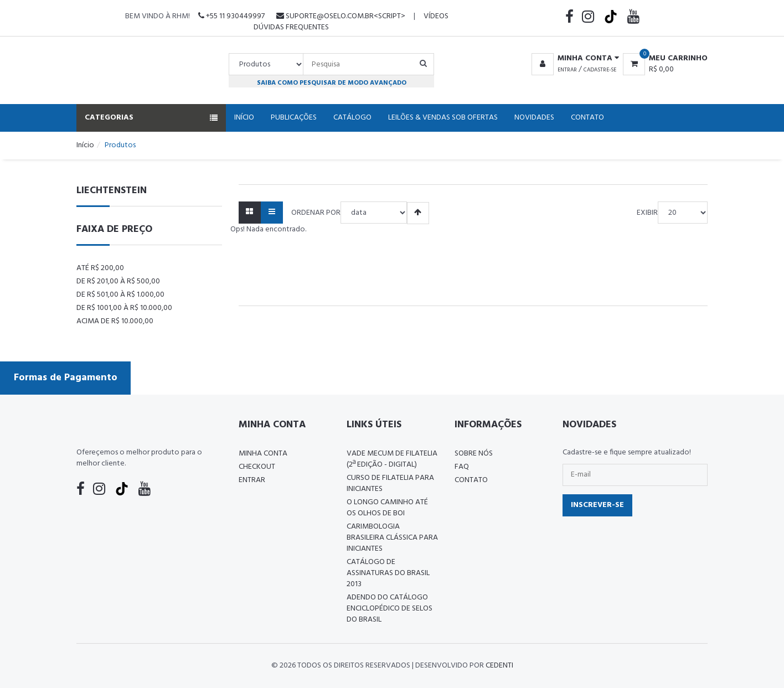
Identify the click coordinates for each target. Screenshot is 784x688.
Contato (587, 118)
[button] (573, 59)
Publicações (294, 118)
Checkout (257, 467)
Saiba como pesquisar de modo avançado (332, 83)
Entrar (567, 70)
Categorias (151, 118)
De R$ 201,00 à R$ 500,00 (118, 281)
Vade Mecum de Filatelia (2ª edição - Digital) (392, 459)
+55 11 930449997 (231, 16)
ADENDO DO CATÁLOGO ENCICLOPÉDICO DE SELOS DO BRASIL (390, 609)
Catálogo (352, 118)
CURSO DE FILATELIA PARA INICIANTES (390, 483)
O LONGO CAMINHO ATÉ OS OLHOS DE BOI (387, 508)
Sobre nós (474, 454)
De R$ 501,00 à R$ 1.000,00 (120, 295)
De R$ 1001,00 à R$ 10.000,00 (124, 308)
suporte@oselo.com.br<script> (341, 16)
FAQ (462, 467)
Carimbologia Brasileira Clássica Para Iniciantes (392, 538)
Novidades (534, 118)
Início (244, 118)
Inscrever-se (597, 505)
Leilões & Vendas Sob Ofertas (443, 118)
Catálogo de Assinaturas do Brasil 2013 (388, 573)
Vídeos (436, 16)
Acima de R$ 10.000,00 (115, 321)
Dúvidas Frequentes (291, 27)
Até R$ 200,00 (100, 268)
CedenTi (499, 666)
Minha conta (263, 454)
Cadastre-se (600, 70)
